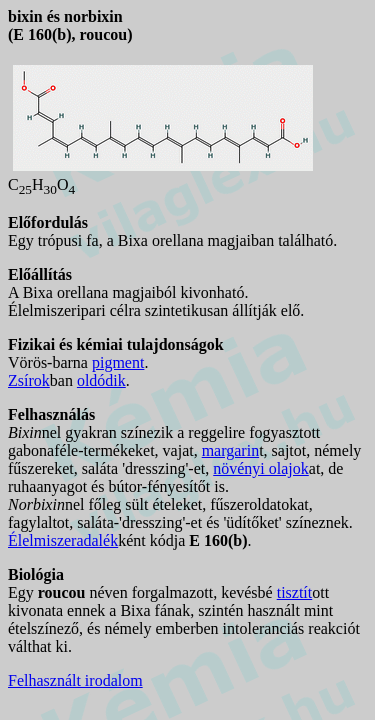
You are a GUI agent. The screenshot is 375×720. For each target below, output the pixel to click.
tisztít (295, 592)
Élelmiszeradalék (63, 540)
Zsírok (29, 380)
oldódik (101, 380)
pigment (118, 362)
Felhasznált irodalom (75, 680)
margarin (230, 450)
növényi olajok (261, 468)
